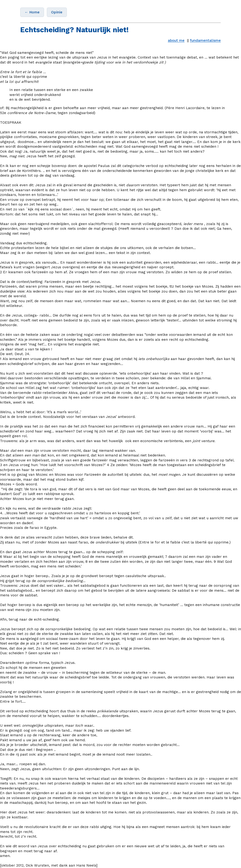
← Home (32, 12)
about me (176, 40)
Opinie (57, 12)
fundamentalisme (205, 40)
